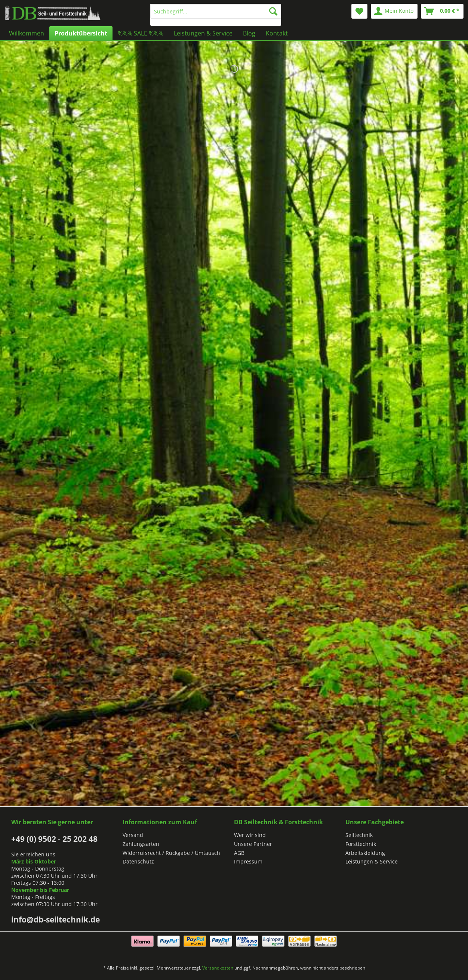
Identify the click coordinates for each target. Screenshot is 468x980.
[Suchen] (273, 11)
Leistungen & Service (372, 861)
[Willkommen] (27, 33)
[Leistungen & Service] (203, 33)
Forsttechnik (361, 844)
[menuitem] (216, 15)
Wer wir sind (250, 835)
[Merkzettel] (359, 11)
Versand (133, 835)
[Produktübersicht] (81, 33)
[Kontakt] (277, 33)
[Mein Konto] (394, 11)
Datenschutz (138, 861)
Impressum (248, 861)
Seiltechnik (359, 835)
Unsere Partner (253, 844)
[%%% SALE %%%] (141, 33)
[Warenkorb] (442, 11)
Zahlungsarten (141, 844)
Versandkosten (218, 968)
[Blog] (249, 33)
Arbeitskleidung (365, 853)
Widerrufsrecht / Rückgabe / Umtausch (171, 853)
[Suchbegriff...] (216, 11)
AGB (239, 853)
